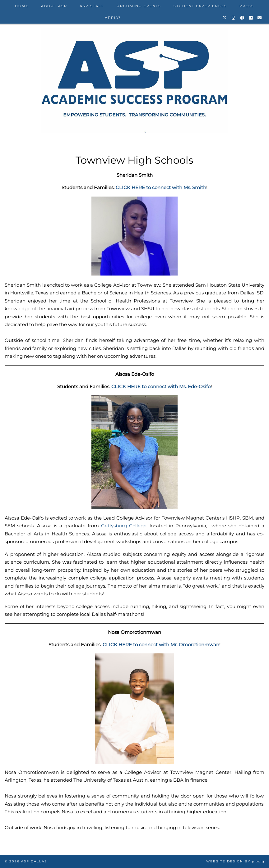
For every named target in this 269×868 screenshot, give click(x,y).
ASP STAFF (92, 6)
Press (247, 6)
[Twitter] (225, 18)
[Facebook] (242, 18)
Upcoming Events (139, 6)
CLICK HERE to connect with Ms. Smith (161, 187)
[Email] (260, 18)
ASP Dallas (34, 861)
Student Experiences (200, 6)
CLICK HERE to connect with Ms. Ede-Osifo (161, 386)
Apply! (113, 18)
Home (22, 6)
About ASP (54, 6)
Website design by (235, 861)
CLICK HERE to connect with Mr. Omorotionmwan (161, 645)
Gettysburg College (124, 526)
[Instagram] (234, 18)
